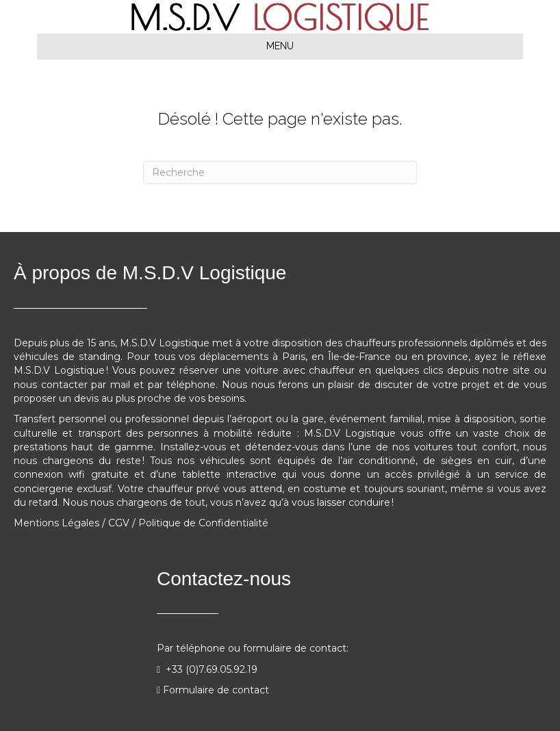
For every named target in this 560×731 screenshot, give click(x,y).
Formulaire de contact (216, 690)
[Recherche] (280, 172)
